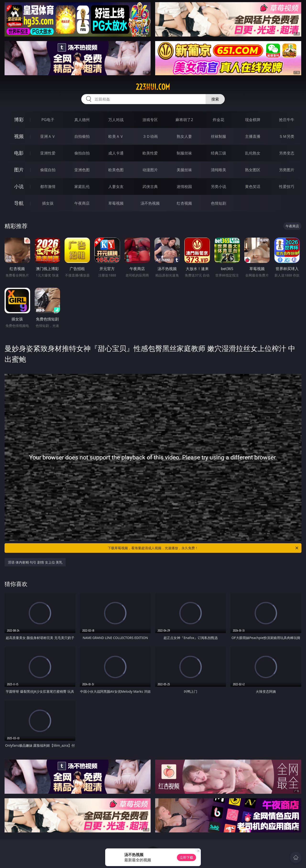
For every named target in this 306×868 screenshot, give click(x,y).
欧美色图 (116, 170)
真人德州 (82, 120)
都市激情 (48, 186)
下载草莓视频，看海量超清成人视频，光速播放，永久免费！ (203, 548)
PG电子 (48, 120)
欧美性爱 (150, 153)
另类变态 (287, 153)
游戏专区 (150, 120)
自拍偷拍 (82, 136)
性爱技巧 (287, 186)
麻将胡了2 (184, 120)
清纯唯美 (219, 170)
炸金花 (219, 120)
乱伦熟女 (253, 153)
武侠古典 (150, 186)
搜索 (215, 99)
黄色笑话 (253, 186)
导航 (19, 203)
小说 (19, 186)
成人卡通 (116, 153)
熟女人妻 (184, 136)
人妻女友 (116, 186)
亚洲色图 (82, 170)
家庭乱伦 (82, 186)
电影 (19, 153)
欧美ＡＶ (116, 136)
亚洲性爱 (48, 153)
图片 (19, 170)
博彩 (19, 120)
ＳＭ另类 (287, 136)
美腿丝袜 (184, 170)
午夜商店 (82, 203)
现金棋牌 (253, 120)
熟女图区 (253, 170)
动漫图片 (150, 170)
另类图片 (287, 170)
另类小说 (219, 186)
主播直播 (253, 136)
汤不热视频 (150, 203)
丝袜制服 (219, 136)
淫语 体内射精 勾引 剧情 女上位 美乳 (35, 562)
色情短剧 (219, 203)
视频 (19, 136)
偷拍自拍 (82, 153)
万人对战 (116, 120)
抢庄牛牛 (287, 120)
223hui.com (153, 87)
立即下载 (186, 857)
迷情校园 (184, 186)
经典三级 (219, 153)
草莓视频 (116, 203)
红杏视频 (184, 203)
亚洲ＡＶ (48, 136)
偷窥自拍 (48, 170)
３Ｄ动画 (150, 136)
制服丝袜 (184, 153)
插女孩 (48, 203)
